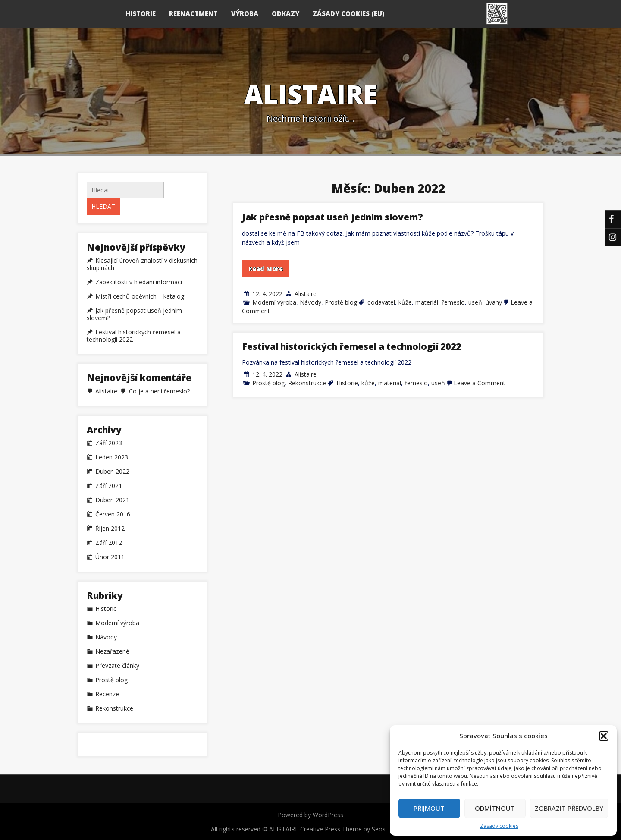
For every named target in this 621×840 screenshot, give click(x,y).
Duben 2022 (112, 472)
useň (475, 302)
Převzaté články (117, 666)
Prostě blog (341, 302)
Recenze (107, 694)
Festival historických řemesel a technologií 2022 (351, 346)
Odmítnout (495, 808)
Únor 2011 (110, 557)
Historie (347, 383)
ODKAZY (285, 13)
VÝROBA (245, 13)
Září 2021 (109, 486)
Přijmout (429, 808)
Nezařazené (112, 651)
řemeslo (453, 302)
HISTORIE (141, 13)
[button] (604, 736)
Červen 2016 (113, 514)
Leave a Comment (480, 383)
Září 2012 (109, 543)
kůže (405, 302)
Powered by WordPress (310, 815)
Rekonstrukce (307, 383)
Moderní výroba (274, 302)
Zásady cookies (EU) (348, 13)
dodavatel (381, 302)
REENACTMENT (193, 13)
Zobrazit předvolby (569, 808)
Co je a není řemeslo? (159, 391)
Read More (266, 269)
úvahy (494, 302)
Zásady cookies (499, 826)
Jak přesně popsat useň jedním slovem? (332, 217)
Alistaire (306, 294)
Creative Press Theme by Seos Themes (355, 829)
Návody (310, 302)
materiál (427, 302)
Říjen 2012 (110, 529)
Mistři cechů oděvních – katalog (140, 296)
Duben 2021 (112, 500)
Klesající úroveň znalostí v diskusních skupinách (142, 264)
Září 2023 (109, 443)
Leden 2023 (112, 457)
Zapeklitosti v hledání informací (139, 282)
